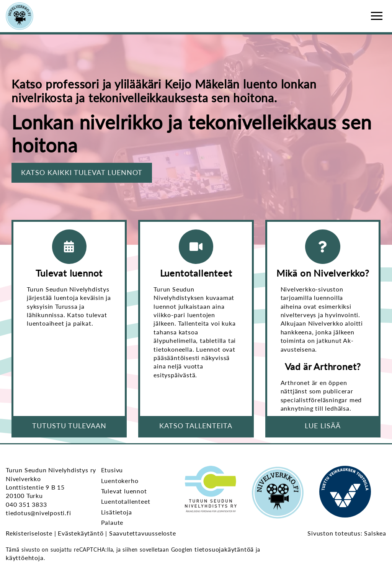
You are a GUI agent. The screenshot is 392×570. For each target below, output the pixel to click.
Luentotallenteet (126, 501)
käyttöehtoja (25, 558)
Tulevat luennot (124, 491)
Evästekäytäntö (81, 533)
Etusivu (112, 470)
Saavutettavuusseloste (143, 533)
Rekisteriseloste (29, 533)
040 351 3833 (26, 504)
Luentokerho (120, 481)
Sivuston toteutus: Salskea (347, 533)
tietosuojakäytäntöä (224, 549)
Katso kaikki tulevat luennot (82, 172)
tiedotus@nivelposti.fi (38, 513)
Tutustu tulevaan (69, 426)
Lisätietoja (117, 512)
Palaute (112, 522)
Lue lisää (323, 426)
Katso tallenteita (196, 426)
